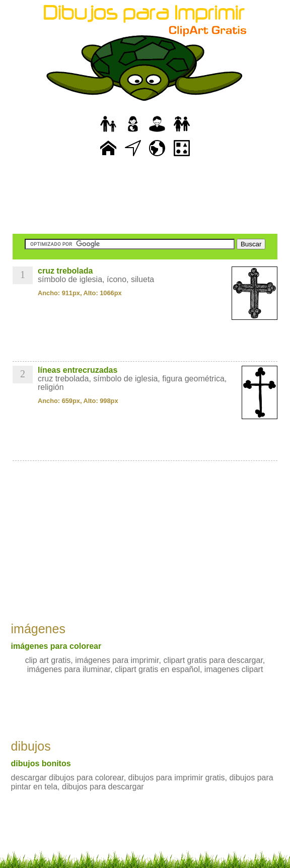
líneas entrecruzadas (78, 370)
